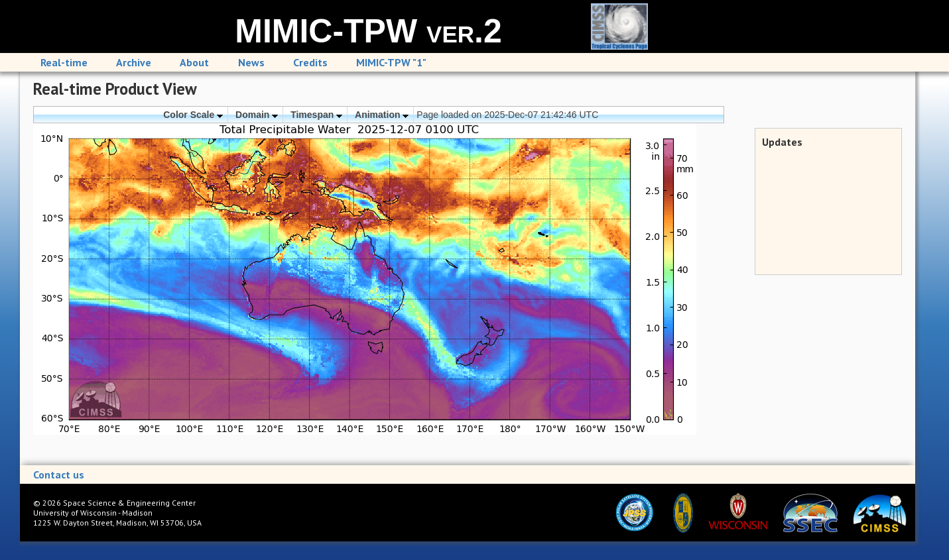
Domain (257, 115)
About (194, 62)
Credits (310, 62)
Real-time (64, 62)
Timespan (316, 115)
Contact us (59, 475)
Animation (382, 115)
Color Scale (193, 115)
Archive (134, 62)
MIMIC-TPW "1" (391, 62)
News (251, 62)
